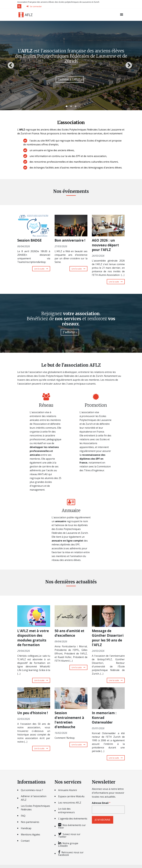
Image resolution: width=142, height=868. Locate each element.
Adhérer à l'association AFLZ (34, 798)
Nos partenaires (30, 822)
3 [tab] (75, 106)
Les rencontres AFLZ (70, 803)
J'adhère (69, 332)
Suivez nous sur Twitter (69, 835)
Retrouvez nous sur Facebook (71, 853)
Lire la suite (42, 269)
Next (129, 66)
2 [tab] (71, 106)
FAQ (23, 816)
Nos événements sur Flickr (72, 826)
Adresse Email (100, 803)
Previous (11, 66)
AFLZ (29, 15)
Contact (25, 841)
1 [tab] (67, 106)
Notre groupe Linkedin (68, 844)
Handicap (26, 828)
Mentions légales (31, 834)
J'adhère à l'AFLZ (69, 79)
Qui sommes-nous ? (32, 790)
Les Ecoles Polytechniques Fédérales (35, 808)
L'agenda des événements (73, 819)
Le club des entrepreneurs (66, 811)
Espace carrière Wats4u (71, 796)
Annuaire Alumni (67, 790)
